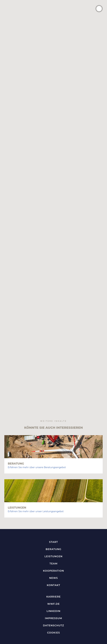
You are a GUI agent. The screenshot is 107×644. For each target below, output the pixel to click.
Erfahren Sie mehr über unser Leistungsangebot (36, 470)
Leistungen (17, 466)
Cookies (54, 591)
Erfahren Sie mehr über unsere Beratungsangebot (37, 425)
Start (53, 500)
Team (53, 522)
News (53, 536)
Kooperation (53, 529)
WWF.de (53, 562)
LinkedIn (53, 569)
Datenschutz (53, 584)
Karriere (53, 555)
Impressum (53, 576)
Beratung (16, 422)
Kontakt (54, 543)
